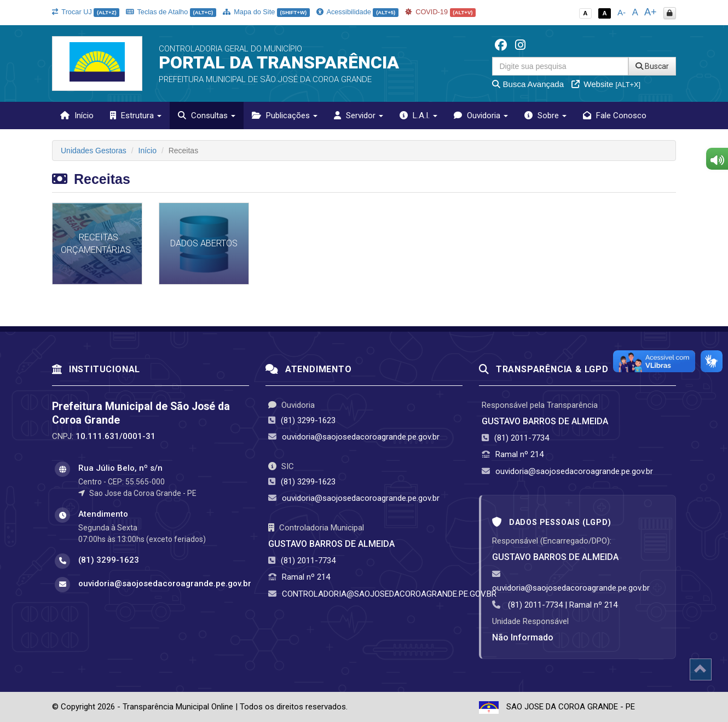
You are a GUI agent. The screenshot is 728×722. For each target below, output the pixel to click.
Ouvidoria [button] (481, 115)
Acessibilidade (357, 12)
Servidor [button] (359, 115)
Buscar (652, 66)
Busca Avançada (528, 84)
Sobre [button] (545, 115)
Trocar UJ (86, 12)
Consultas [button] (207, 115)
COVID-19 (441, 12)
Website (606, 84)
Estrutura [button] (136, 115)
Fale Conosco (615, 115)
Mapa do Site (266, 12)
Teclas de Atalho (171, 12)
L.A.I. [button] (418, 115)
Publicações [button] (285, 115)
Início (77, 115)
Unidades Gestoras (94, 151)
